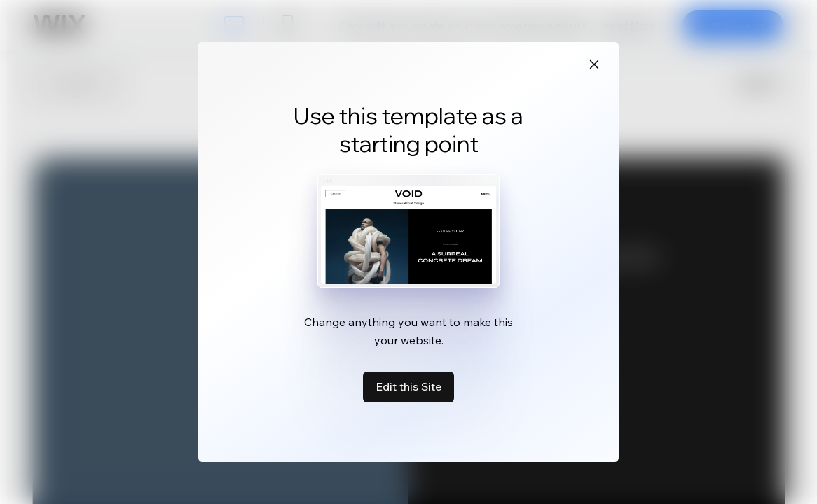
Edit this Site (408, 386)
